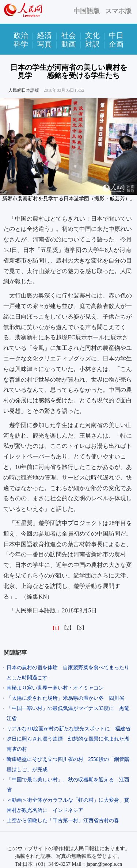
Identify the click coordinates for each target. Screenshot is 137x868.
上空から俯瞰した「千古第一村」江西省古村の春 (63, 820)
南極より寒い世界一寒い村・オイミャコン (55, 688)
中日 (116, 35)
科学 (21, 44)
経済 (45, 35)
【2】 (68, 628)
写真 (45, 44)
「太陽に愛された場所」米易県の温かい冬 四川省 (65, 698)
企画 (116, 44)
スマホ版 (118, 11)
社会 (69, 35)
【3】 (81, 628)
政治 (21, 35)
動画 (69, 44)
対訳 (92, 44)
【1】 (56, 628)
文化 (92, 35)
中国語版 (87, 11)
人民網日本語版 (24, 90)
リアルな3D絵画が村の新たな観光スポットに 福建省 (68, 729)
